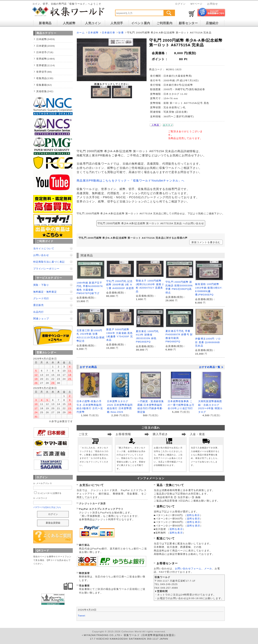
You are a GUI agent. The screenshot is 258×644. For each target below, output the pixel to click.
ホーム (81, 33)
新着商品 (45, 23)
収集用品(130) (45, 78)
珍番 (121, 33)
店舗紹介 (212, 23)
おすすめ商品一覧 (211, 367)
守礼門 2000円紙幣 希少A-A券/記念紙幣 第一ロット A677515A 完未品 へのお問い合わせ (151, 223)
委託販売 (38, 305)
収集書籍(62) (44, 85)
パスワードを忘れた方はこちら (47, 507)
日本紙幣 (93, 33)
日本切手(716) (45, 52)
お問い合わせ (41, 255)
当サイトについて (44, 248)
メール (208, 568)
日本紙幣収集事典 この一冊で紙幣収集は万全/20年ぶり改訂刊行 (181, 405)
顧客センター (188, 23)
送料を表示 (193, 515)
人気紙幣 (69, 23)
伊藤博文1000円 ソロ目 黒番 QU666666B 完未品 (208, 342)
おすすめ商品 (88, 367)
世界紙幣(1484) (46, 59)
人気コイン (93, 23)
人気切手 (117, 23)
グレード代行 (41, 298)
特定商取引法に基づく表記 (49, 262)
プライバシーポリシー (46, 269)
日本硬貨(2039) (46, 46)
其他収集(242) (45, 91)
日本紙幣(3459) (46, 39)
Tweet (82, 616)
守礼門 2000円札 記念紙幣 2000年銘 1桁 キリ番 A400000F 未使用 (120, 285)
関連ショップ (41, 318)
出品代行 (38, 312)
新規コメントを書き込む (206, 242)
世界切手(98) (44, 72)
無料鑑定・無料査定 (45, 292)
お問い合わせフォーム (188, 568)
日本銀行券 (108, 33)
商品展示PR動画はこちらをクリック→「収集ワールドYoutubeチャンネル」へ (131, 181)
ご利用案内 (165, 23)
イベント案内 (141, 23)
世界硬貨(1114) (46, 65)
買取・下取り (41, 285)
